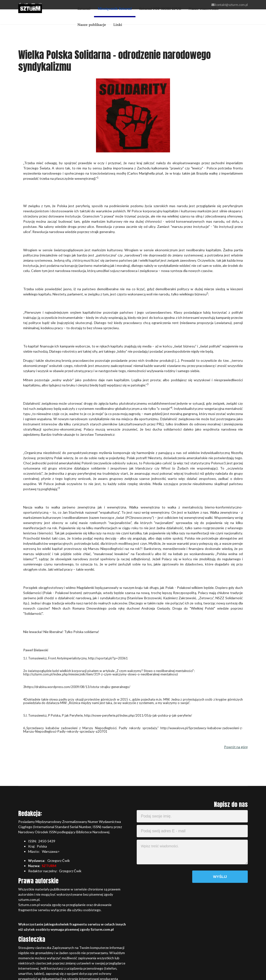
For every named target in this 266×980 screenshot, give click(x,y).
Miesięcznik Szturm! (115, 9)
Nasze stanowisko (204, 9)
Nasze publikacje (92, 25)
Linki (118, 25)
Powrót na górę (236, 747)
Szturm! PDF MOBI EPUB (160, 9)
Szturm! (84, 9)
